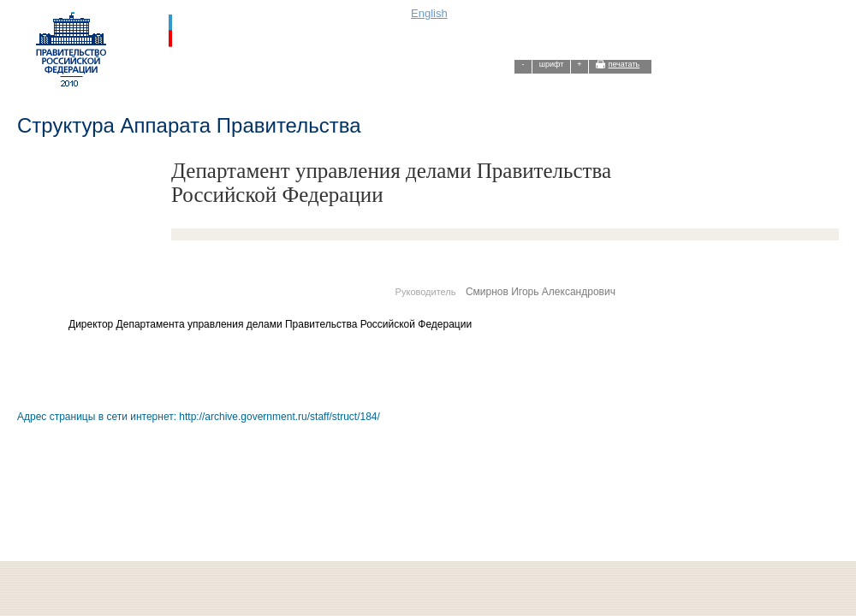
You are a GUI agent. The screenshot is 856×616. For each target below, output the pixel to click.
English (429, 13)
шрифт (552, 64)
